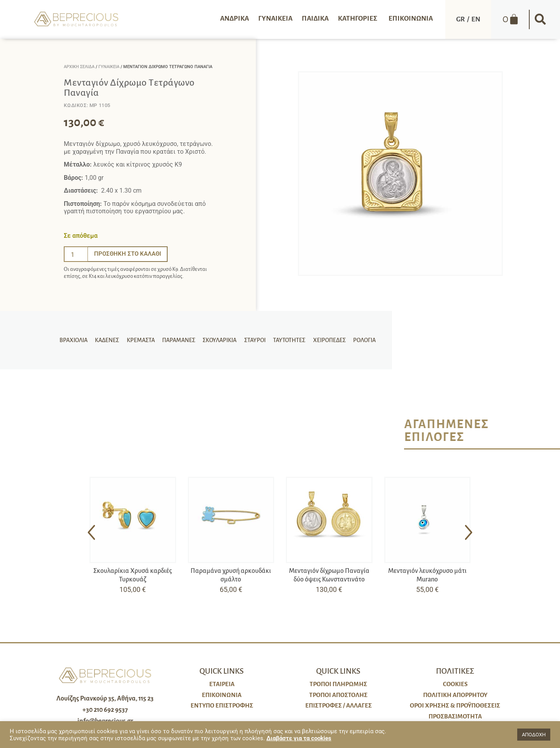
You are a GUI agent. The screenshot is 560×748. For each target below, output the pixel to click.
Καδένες (111, 340)
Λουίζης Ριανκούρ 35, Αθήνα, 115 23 (105, 699)
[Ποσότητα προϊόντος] (76, 254)
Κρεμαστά (143, 340)
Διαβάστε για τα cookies (299, 738)
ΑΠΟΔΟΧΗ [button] (534, 735)
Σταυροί (253, 340)
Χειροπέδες (325, 340)
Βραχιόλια (79, 340)
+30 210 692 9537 (105, 710)
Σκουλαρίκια (220, 340)
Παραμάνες (180, 340)
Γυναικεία (109, 67)
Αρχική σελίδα (79, 67)
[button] (541, 19)
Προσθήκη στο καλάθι (129, 254)
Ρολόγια (359, 340)
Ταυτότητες (286, 340)
